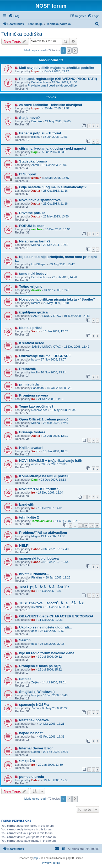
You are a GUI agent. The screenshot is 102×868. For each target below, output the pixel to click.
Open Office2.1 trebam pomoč (44, 419)
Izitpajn (36, 71)
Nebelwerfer (39, 410)
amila (35, 464)
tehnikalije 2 (29, 517)
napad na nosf (31, 733)
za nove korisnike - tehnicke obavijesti (51, 105)
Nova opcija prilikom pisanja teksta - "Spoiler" (57, 299)
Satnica (25, 679)
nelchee (37, 229)
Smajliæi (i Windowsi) (37, 692)
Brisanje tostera (32, 432)
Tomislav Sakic (42, 521)
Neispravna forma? (35, 241)
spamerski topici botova (39, 558)
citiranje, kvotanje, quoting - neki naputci (53, 148)
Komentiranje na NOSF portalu (44, 476)
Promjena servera (34, 395)
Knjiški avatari (31, 448)
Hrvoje (35, 695)
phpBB (37, 858)
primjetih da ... (31, 384)
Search (25, 640)
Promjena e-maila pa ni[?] (40, 666)
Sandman (37, 388)
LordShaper (39, 264)
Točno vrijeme (31, 286)
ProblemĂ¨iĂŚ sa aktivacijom (43, 533)
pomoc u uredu (32, 777)
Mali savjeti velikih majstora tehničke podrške (57, 68)
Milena (35, 245)
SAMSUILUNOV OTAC (46, 316)
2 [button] (69, 50)
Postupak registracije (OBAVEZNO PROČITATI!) (58, 79)
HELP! (24, 545)
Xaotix (36, 191)
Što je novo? (29, 118)
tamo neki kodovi (33, 274)
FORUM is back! (32, 226)
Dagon (35, 752)
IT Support (28, 174)
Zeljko (35, 682)
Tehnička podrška (22, 34)
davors (36, 290)
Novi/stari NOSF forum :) (39, 489)
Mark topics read (35, 50)
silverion (36, 607)
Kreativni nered (32, 343)
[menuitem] (14, 16)
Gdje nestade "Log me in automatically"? (53, 187)
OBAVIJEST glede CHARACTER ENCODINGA (56, 616)
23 (86, 526)
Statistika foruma (33, 161)
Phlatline (37, 577)
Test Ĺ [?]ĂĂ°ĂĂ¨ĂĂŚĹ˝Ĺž (44, 587)
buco (34, 359)
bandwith (27, 504)
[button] (75, 50)
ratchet (36, 303)
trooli (34, 372)
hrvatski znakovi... (34, 574)
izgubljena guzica (33, 312)
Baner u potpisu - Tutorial (40, 133)
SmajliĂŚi (27, 761)
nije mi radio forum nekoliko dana (47, 653)
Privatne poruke (32, 213)
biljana (35, 137)
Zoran (35, 165)
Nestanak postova (34, 720)
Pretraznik (28, 369)
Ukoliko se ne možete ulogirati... (45, 627)
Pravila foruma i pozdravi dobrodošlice (52, 85)
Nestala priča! (31, 328)
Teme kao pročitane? (36, 406)
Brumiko (36, 121)
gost (34, 631)
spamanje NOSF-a (34, 705)
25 (97, 526)
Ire (33, 399)
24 (91, 526)
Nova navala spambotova (40, 200)
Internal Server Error (36, 748)
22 (80, 526)
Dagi (34, 152)
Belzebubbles (40, 82)
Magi (34, 536)
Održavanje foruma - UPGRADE (45, 356)
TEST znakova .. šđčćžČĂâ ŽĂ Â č (53, 603)
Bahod (36, 549)
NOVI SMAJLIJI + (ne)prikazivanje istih (51, 461)
